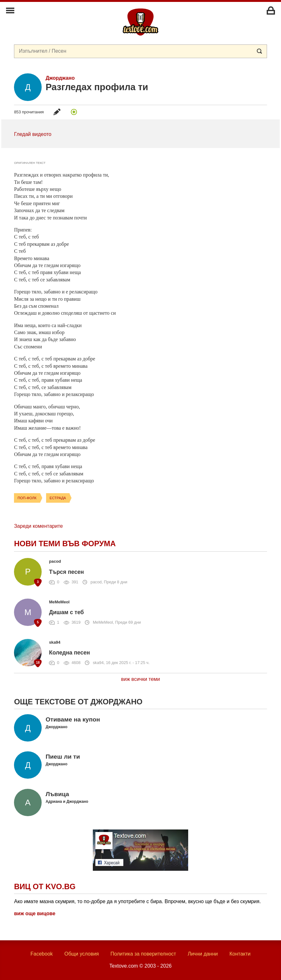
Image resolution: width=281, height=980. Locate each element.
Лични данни (203, 954)
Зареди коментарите (38, 526)
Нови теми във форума (65, 544)
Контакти (240, 954)
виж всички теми (141, 679)
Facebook (42, 954)
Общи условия (82, 954)
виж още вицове (35, 913)
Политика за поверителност (143, 954)
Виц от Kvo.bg (45, 886)
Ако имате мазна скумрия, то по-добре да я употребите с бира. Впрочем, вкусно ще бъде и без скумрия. (137, 901)
